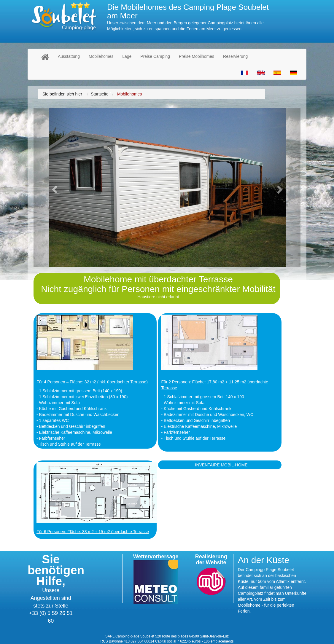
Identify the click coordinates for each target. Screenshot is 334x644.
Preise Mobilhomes (197, 56)
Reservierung (235, 56)
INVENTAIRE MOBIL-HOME (221, 465)
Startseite (100, 94)
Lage (127, 56)
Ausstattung (69, 56)
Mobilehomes (101, 56)
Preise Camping (155, 56)
